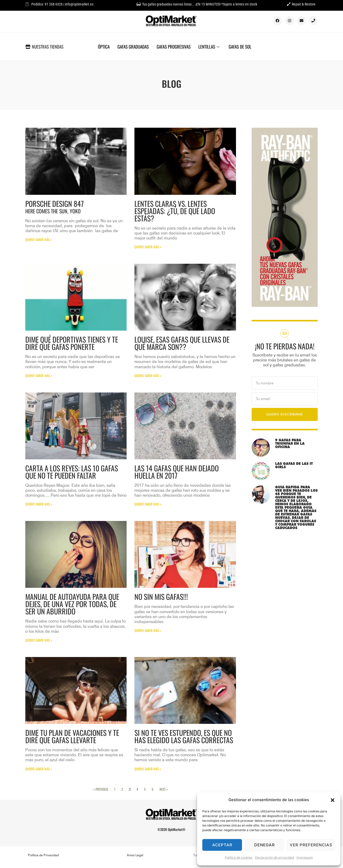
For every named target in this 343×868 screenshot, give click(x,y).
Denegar (265, 845)
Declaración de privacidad (274, 857)
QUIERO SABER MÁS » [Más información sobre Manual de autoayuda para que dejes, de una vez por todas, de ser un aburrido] (39, 640)
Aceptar (222, 845)
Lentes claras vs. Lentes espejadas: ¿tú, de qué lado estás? (175, 211)
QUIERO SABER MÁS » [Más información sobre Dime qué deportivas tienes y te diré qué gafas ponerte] (39, 376)
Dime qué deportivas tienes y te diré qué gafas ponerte (72, 343)
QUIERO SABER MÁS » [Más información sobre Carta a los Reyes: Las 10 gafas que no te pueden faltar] (39, 504)
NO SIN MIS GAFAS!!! (161, 597)
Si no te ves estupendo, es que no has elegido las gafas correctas (184, 736)
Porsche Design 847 (76, 206)
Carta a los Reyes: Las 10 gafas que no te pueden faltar (72, 472)
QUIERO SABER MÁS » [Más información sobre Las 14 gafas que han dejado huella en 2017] (148, 504)
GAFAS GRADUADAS (133, 47)
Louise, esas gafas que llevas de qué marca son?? (182, 343)
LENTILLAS (210, 47)
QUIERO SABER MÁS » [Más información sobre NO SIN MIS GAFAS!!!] (148, 630)
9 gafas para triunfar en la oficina (290, 443)
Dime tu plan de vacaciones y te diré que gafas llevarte (72, 736)
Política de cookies (239, 857)
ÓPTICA (104, 47)
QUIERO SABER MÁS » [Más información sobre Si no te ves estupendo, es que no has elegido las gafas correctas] (148, 769)
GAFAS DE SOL (240, 47)
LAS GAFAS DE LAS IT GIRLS (294, 465)
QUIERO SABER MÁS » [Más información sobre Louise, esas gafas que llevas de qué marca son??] (148, 376)
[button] (333, 800)
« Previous (101, 789)
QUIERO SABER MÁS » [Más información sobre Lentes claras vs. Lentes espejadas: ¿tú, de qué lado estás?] (148, 247)
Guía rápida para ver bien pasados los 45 (296, 507)
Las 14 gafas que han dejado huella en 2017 (177, 472)
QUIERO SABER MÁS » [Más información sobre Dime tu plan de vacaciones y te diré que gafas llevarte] (39, 769)
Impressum (305, 857)
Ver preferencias (311, 845)
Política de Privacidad (43, 855)
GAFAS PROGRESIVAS (174, 47)
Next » (164, 789)
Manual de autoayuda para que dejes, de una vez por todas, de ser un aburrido (72, 604)
